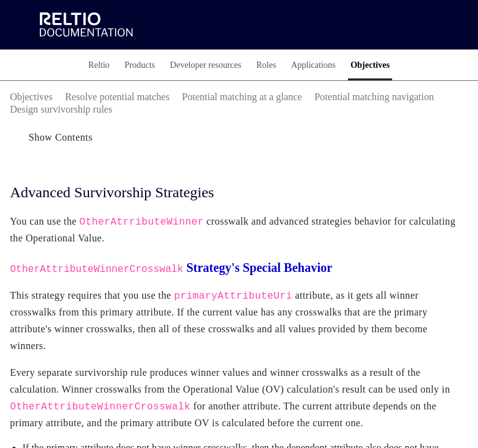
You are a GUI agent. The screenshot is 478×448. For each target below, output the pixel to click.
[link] (147, 25)
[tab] (83, 65)
